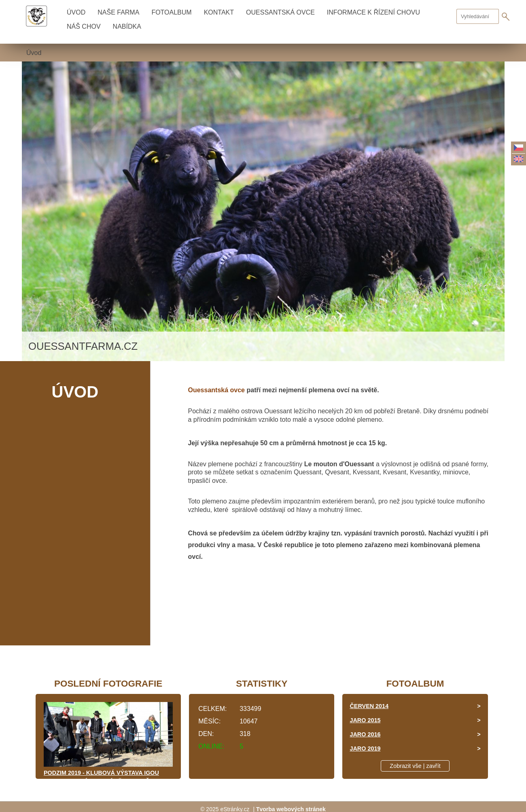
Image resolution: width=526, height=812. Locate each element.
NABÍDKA (127, 26)
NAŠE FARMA (118, 12)
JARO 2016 (365, 734)
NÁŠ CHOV (84, 26)
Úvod (76, 12)
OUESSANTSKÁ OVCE (280, 12)
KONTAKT (219, 12)
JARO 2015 (365, 720)
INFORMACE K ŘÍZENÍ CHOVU (373, 12)
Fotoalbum (171, 12)
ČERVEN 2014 (369, 706)
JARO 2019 (365, 749)
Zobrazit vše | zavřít (415, 766)
